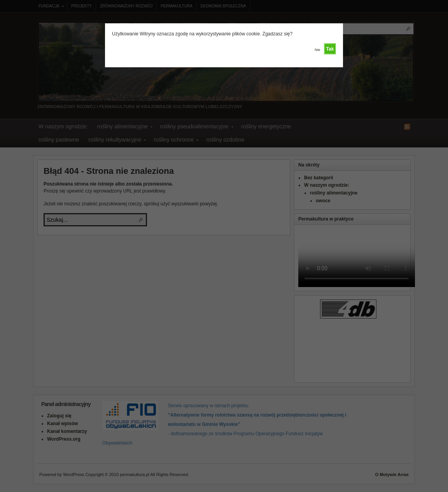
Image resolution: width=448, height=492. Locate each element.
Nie (317, 50)
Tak (330, 49)
